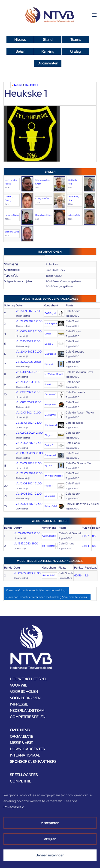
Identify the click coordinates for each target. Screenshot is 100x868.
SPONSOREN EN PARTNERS (33, 761)
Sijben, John (74, 215)
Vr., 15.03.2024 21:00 (29, 463)
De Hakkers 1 (49, 546)
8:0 (94, 536)
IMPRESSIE (19, 704)
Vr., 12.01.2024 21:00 (28, 413)
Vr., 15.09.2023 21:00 (29, 311)
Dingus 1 (48, 334)
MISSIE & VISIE (21, 743)
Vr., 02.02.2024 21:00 (29, 433)
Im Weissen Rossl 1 (54, 374)
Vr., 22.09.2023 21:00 (29, 321)
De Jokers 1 (50, 394)
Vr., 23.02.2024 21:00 (29, 443)
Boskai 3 (49, 344)
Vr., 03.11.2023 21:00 (28, 372)
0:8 (94, 546)
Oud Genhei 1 (49, 536)
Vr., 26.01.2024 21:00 (29, 423)
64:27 (85, 536)
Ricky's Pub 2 (51, 405)
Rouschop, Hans (43, 215)
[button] (94, 15)
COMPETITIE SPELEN (28, 717)
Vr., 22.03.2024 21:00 (29, 473)
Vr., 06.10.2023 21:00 (29, 331)
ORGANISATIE (21, 736)
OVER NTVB (20, 730)
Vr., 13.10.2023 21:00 (28, 341)
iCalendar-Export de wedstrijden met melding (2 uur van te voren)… (47, 597)
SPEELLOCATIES (24, 775)
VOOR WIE (18, 685)
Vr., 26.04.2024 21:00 (29, 504)
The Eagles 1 (51, 323)
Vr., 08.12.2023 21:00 (29, 402)
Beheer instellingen (50, 855)
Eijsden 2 (49, 364)
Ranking (48, 51)
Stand (48, 40)
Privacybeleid (14, 807)
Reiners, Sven (12, 215)
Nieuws (20, 40)
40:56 (78, 575)
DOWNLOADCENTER (28, 749)
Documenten (48, 63)
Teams (76, 40)
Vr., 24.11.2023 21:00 (28, 382)
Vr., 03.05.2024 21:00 (27, 573)
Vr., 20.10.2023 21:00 (29, 352)
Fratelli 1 (48, 384)
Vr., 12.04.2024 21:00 (29, 483)
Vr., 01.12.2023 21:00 (28, 392)
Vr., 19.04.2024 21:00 (29, 494)
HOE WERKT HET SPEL (29, 679)
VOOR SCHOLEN (24, 692)
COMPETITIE (21, 781)
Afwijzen (50, 839)
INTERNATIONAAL (25, 755)
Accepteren (50, 823)
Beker (20, 51)
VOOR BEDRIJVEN (25, 698)
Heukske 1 (31, 85)
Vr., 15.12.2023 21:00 (26, 544)
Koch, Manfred (43, 199)
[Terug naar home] (50, 15)
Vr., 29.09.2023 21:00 (27, 533)
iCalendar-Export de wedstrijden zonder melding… (36, 590)
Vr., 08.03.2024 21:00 (29, 453)
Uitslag (75, 51)
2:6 (86, 575)
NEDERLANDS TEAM (27, 711)
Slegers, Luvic (12, 232)
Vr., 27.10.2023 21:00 (28, 362)
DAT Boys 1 (50, 313)
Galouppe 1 (50, 354)
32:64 (85, 546)
